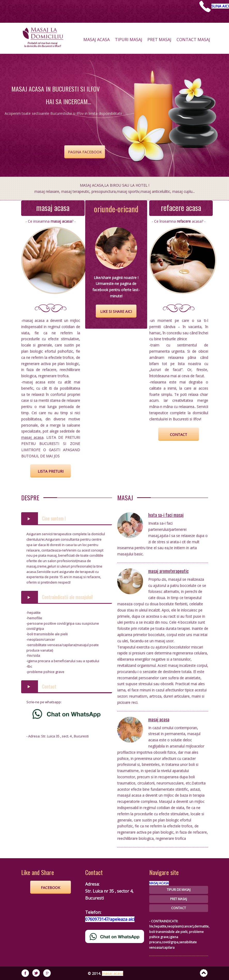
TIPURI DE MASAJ (179, 890)
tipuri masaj (129, 41)
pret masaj (159, 41)
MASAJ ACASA (159, 883)
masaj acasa (97, 41)
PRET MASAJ (179, 899)
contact (179, 435)
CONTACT (179, 908)
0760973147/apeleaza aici (110, 919)
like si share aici (116, 311)
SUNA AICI (220, 6)
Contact (49, 687)
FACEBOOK (50, 888)
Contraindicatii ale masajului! (67, 597)
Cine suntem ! (54, 518)
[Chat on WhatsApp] (67, 713)
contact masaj (193, 41)
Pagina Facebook (85, 152)
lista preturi (51, 471)
